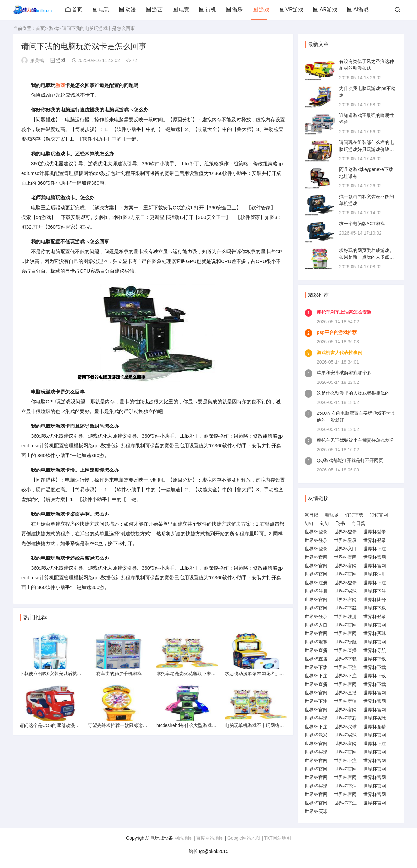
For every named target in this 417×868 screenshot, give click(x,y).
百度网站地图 (210, 838)
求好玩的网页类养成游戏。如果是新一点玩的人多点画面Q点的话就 (367, 257)
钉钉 (309, 523)
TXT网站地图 (277, 838)
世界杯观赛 (316, 642)
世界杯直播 (316, 650)
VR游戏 (291, 10)
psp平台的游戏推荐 (337, 332)
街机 (208, 10)
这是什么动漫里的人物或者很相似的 (353, 393)
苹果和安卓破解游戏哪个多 (344, 373)
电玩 (101, 10)
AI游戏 (358, 10)
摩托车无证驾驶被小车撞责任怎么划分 (355, 440)
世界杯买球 (345, 591)
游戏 (261, 10)
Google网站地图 (244, 838)
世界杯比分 (375, 600)
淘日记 (311, 515)
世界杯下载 (345, 608)
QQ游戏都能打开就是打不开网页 (350, 460)
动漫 (127, 10)
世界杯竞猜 (345, 701)
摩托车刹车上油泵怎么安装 (344, 312)
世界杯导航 (345, 642)
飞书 (340, 523)
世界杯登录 (316, 532)
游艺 (154, 10)
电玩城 (332, 515)
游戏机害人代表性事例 (339, 353)
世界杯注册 (375, 574)
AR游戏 (325, 10)
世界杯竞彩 (345, 718)
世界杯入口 (345, 549)
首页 (74, 10)
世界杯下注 (375, 549)
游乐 (234, 10)
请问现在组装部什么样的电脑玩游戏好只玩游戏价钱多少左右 (367, 149)
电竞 (181, 10)
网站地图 (183, 838)
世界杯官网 (316, 557)
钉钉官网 (379, 515)
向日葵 (358, 523)
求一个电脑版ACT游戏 (362, 224)
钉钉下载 (354, 515)
